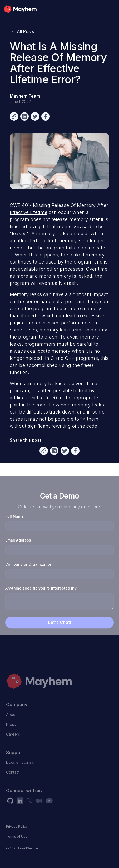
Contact (13, 782)
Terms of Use (17, 847)
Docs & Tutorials (20, 773)
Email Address (18, 550)
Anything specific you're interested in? (41, 598)
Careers (13, 745)
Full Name (14, 526)
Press (11, 735)
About (11, 725)
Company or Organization (29, 574)
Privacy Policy (17, 837)
